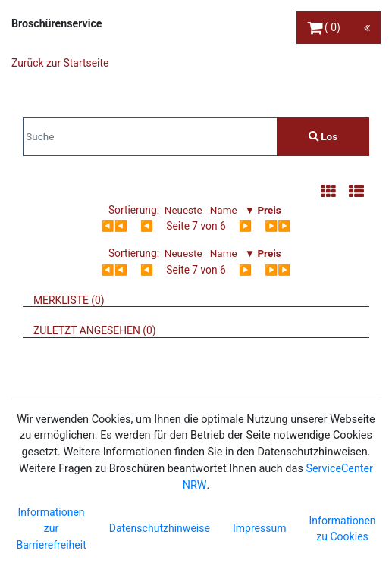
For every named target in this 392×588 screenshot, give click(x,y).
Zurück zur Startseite (60, 63)
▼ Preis (263, 210)
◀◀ (114, 226)
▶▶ (278, 226)
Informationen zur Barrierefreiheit (51, 529)
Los (323, 136)
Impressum (260, 528)
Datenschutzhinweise (160, 528)
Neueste (183, 210)
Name (224, 210)
